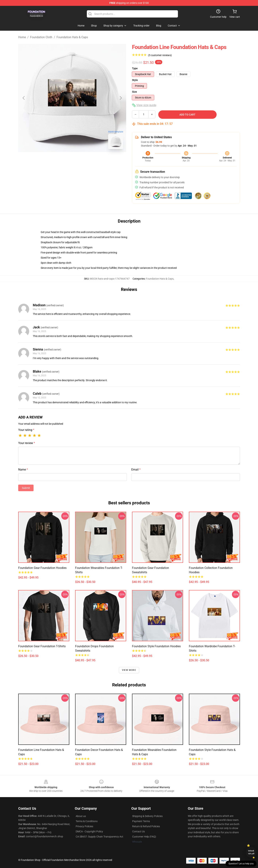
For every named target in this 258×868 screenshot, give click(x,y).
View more (129, 670)
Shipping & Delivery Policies (147, 816)
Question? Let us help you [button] (241, 864)
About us (81, 816)
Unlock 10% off (251, 852)
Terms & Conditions (87, 821)
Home (22, 37)
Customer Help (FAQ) (144, 837)
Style (135, 80)
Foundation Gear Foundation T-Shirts (42, 646)
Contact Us (138, 831)
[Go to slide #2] (82, 160)
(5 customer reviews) (160, 55)
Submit (26, 488)
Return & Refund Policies (146, 826)
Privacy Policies (84, 826)
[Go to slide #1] (63, 160)
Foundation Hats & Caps (72, 37)
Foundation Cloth (41, 37)
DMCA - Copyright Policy (89, 831)
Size (134, 92)
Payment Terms (141, 821)
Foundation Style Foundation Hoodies (156, 646)
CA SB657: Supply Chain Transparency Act (99, 837)
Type (135, 68)
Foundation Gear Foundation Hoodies (42, 568)
